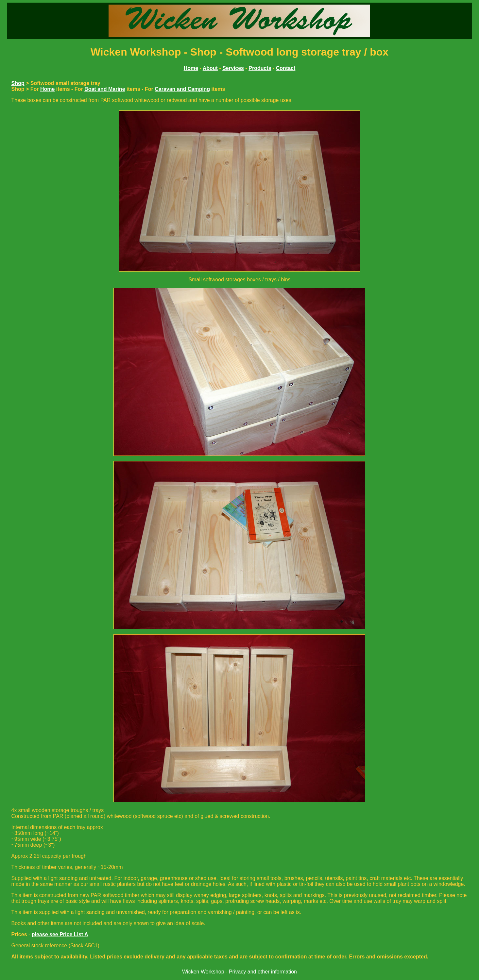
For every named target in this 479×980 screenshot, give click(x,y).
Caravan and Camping (182, 89)
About (210, 68)
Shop (18, 83)
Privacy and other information (263, 972)
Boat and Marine (105, 89)
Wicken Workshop (203, 972)
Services (233, 68)
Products (260, 68)
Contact (286, 68)
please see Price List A (60, 934)
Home (47, 89)
